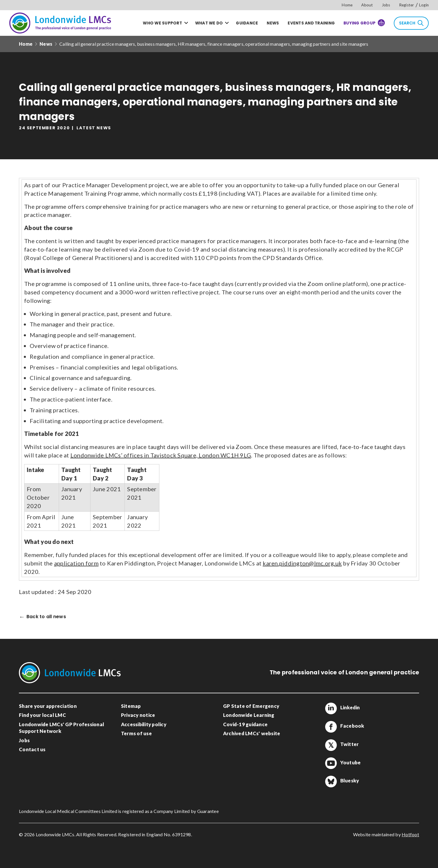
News (273, 23)
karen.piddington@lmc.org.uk (302, 563)
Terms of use (136, 733)
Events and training (311, 23)
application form (76, 563)
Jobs (386, 5)
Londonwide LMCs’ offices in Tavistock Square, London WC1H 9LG (161, 455)
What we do (209, 23)
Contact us (32, 749)
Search (411, 23)
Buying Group (364, 23)
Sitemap (131, 706)
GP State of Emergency (251, 706)
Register (407, 5)
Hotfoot (410, 834)
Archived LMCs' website (252, 733)
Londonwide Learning (249, 715)
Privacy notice (138, 715)
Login (424, 5)
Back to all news (46, 617)
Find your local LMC (42, 715)
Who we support (162, 23)
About (367, 5)
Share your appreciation (48, 706)
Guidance (247, 23)
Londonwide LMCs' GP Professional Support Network (62, 728)
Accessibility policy (144, 724)
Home (347, 5)
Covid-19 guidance (245, 724)
